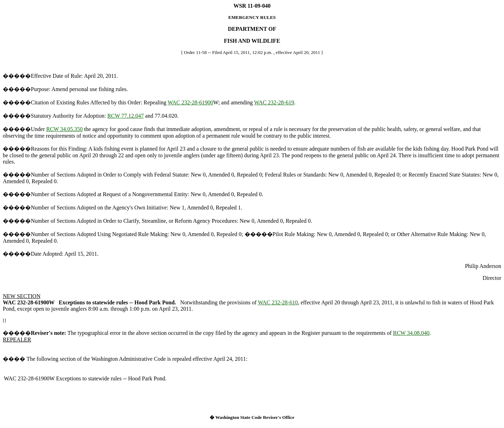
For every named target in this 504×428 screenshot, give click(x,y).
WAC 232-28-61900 (190, 102)
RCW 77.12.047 (126, 116)
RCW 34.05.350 (64, 129)
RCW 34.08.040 (411, 333)
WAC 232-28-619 (274, 102)
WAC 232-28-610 (278, 302)
